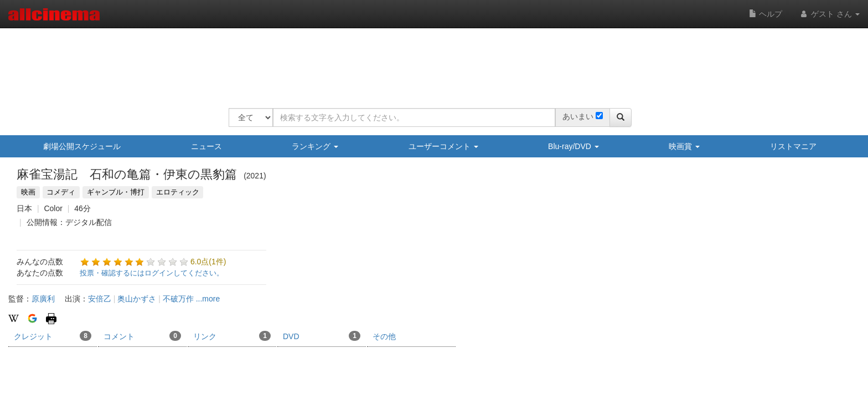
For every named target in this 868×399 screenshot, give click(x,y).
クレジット (53, 336)
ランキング (315, 146)
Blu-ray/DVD (573, 146)
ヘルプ (766, 14)
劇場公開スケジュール (82, 146)
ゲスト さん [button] (829, 14)
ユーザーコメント (443, 146)
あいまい (578, 116)
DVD (322, 336)
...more (208, 299)
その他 (384, 336)
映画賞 (684, 146)
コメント (142, 336)
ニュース (206, 146)
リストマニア (793, 146)
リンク (232, 336)
